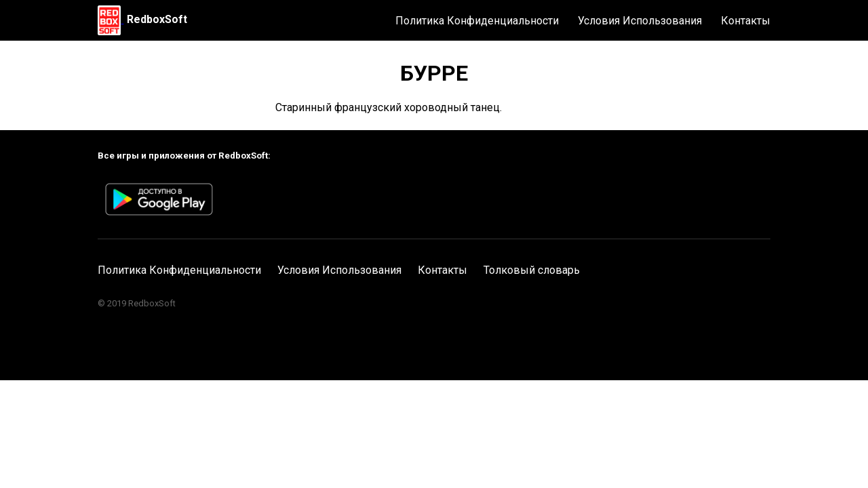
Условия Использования (640, 21)
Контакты (746, 21)
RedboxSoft (157, 19)
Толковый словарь (532, 270)
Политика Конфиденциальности (477, 21)
